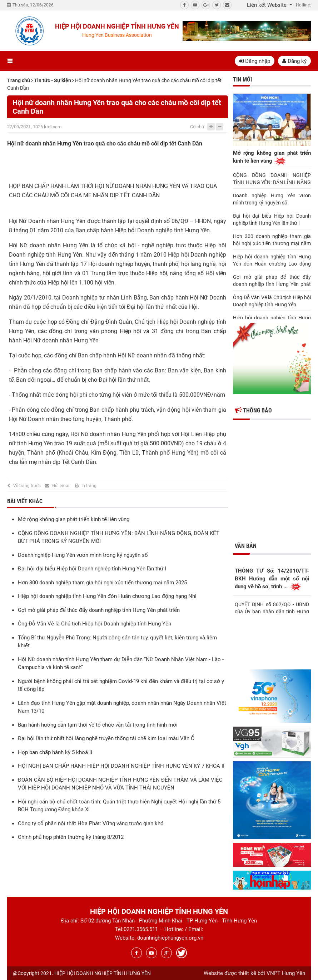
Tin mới (242, 80)
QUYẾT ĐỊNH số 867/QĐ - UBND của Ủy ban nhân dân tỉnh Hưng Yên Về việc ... (272, 607)
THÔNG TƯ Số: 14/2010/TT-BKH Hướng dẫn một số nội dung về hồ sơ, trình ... (272, 580)
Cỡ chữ (197, 127)
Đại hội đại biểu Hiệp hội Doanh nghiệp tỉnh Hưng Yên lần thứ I (92, 569)
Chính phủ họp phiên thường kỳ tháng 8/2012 (71, 837)
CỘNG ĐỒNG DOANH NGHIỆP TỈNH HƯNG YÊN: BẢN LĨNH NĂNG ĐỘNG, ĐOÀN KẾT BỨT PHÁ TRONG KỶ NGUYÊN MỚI (272, 179)
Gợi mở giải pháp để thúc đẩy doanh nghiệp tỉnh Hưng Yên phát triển (99, 610)
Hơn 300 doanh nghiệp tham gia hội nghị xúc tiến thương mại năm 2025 (102, 583)
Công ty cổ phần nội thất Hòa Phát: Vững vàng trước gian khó (91, 823)
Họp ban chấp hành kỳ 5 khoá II (55, 752)
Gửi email (61, 486)
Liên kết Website (267, 5)
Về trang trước (27, 486)
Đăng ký (294, 61)
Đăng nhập (255, 61)
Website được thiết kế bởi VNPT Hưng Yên (254, 973)
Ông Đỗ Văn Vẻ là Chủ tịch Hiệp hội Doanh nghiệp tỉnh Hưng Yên (95, 624)
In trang (89, 486)
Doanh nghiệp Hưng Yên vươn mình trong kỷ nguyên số (83, 555)
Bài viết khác (25, 501)
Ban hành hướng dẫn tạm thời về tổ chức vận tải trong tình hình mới (98, 725)
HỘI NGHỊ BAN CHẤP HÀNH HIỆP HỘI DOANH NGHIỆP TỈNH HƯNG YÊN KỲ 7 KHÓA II (121, 766)
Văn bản (246, 546)
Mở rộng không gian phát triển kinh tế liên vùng (74, 519)
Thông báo (253, 410)
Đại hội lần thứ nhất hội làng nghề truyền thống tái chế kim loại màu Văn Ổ (106, 738)
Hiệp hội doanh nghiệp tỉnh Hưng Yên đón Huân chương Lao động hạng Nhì (107, 596)
